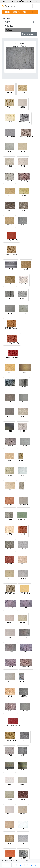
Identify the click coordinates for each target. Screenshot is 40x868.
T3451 (9, 461)
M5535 (10, 490)
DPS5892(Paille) (10, 740)
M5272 (10, 284)
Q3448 (9, 829)
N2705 (10, 195)
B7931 (25, 637)
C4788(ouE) (26, 667)
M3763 (23, 578)
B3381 (23, 92)
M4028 (22, 622)
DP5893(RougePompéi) (13, 726)
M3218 (22, 107)
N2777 (22, 490)
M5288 (24, 195)
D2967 (26, 269)
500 (22, 860)
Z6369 (23, 829)
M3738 (10, 210)
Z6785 (25, 446)
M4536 (24, 387)
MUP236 (24, 740)
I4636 (23, 151)
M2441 (23, 534)
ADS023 (24, 696)
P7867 (9, 770)
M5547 (23, 784)
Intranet (3, 1)
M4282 (24, 402)
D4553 (21, 461)
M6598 (9, 166)
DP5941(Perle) (10, 137)
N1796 (9, 814)
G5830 (23, 475)
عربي (37, 1)
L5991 (10, 402)
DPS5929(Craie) (10, 593)
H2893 (9, 181)
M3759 (9, 564)
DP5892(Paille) (25, 593)
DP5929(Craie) (23, 505)
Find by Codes (8, 18)
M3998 (25, 372)
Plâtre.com (8, 6)
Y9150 (11, 269)
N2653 (11, 446)
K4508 (24, 210)
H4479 (23, 431)
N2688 (10, 313)
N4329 (23, 225)
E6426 (10, 637)
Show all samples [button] (29, 34)
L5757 (22, 564)
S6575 (10, 858)
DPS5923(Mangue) (11, 328)
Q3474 (22, 681)
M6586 (23, 416)
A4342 (9, 107)
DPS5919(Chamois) (11, 254)
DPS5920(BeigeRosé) (26, 137)
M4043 (9, 151)
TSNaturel (9, 519)
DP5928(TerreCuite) (11, 240)
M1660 (23, 814)
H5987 (10, 416)
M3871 (9, 475)
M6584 (9, 92)
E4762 (11, 652)
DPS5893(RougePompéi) (13, 357)
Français (13, 1)
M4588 (9, 431)
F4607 (22, 299)
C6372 (23, 166)
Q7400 (24, 284)
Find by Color (9, 26)
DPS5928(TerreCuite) (12, 343)
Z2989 (23, 843)
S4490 (11, 667)
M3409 (9, 225)
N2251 (10, 681)
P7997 (11, 608)
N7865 (23, 770)
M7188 (9, 755)
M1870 (9, 534)
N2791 (10, 122)
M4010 (9, 843)
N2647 (10, 372)
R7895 (10, 387)
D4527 (9, 299)
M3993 (9, 799)
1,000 (27, 860)
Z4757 (23, 755)
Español (30, 1)
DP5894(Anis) (22, 519)
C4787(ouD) (24, 181)
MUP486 (10, 505)
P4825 (26, 652)
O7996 (26, 608)
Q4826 (11, 711)
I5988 (9, 622)
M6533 (9, 578)
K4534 (9, 549)
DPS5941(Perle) (25, 122)
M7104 (24, 313)
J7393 (10, 696)
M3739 (23, 799)
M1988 (23, 549)
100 (17, 860)
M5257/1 (25, 711)
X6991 (9, 784)
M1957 (23, 858)
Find (34, 22)
